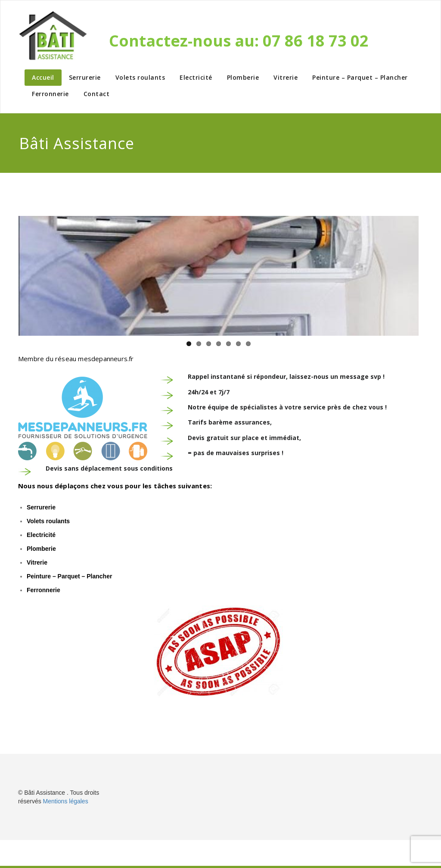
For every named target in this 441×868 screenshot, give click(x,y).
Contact (97, 94)
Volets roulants (140, 77)
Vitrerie (286, 77)
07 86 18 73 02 (316, 41)
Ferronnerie (50, 94)
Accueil (43, 77)
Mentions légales (66, 801)
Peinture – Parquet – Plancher (360, 77)
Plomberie (243, 77)
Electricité (196, 77)
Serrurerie (85, 77)
